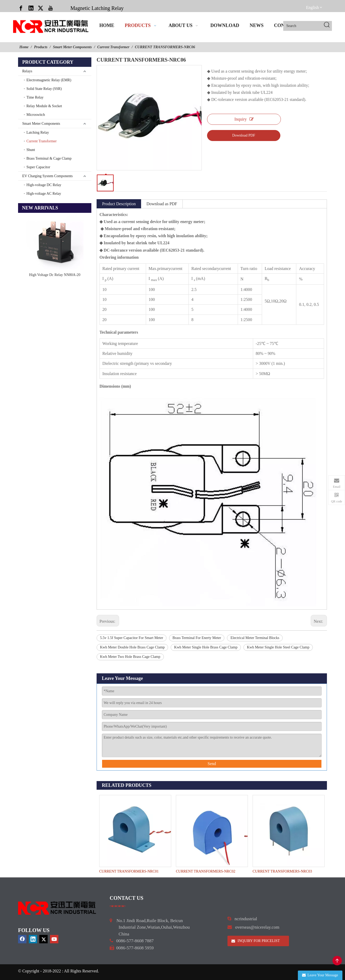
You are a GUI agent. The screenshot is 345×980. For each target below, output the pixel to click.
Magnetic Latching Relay (97, 8)
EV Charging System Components (48, 176)
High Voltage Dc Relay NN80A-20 (55, 275)
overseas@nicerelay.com (257, 927)
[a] (118, 906)
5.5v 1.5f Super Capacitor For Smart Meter (132, 638)
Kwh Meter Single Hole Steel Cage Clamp (278, 647)
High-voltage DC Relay (44, 185)
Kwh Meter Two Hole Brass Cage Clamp (130, 657)
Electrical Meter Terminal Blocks (255, 638)
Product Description (119, 204)
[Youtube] (51, 8)
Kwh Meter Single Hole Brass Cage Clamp (206, 647)
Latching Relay (38, 132)
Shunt (31, 150)
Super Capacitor (38, 167)
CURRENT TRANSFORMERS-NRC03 (282, 871)
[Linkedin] (31, 8)
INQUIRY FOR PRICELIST (256, 941)
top (337, 961)
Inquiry (244, 119)
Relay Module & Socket (44, 106)
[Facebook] (21, 8)
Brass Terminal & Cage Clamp (49, 158)
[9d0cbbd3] (57, 908)
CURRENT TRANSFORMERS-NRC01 (129, 871)
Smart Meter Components (41, 124)
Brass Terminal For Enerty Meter (197, 638)
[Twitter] (41, 8)
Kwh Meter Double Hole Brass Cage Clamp (132, 647)
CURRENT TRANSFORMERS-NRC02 (206, 871)
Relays (27, 71)
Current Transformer (42, 141)
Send (212, 764)
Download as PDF (162, 204)
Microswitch (36, 115)
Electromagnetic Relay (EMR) (49, 80)
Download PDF (244, 135)
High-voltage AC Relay (44, 194)
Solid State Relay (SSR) (44, 89)
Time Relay (35, 97)
